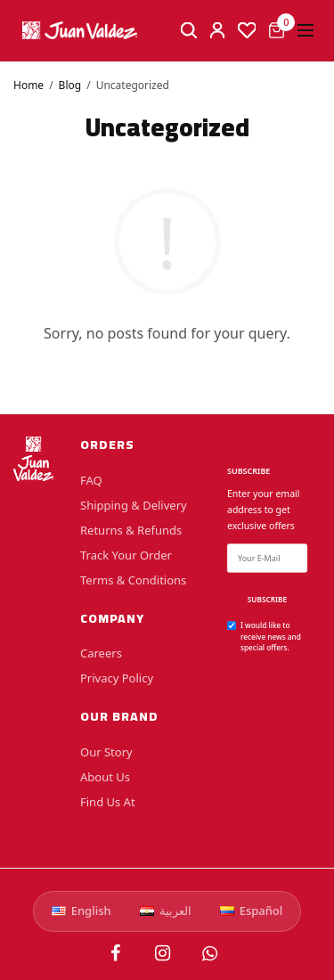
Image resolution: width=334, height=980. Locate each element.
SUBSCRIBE (267, 599)
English (81, 911)
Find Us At (108, 802)
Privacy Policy (117, 678)
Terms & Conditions (133, 579)
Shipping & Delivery (134, 504)
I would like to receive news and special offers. (271, 636)
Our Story (106, 752)
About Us (105, 777)
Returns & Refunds (131, 529)
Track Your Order (126, 554)
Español (252, 911)
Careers (101, 653)
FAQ (91, 479)
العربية (166, 911)
